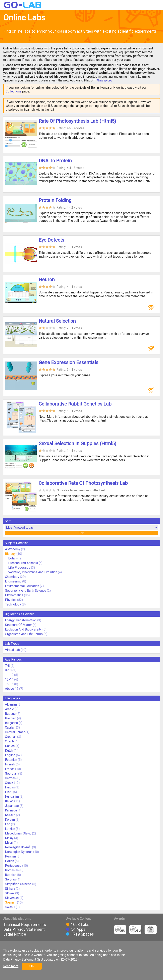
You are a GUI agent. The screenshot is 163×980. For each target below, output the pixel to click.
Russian (11, 875)
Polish (10, 861)
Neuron (47, 280)
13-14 (9, 679)
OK (32, 966)
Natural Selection (57, 321)
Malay (9, 838)
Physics (11, 600)
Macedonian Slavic (18, 833)
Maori (9, 843)
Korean (10, 820)
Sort (81, 533)
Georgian (11, 774)
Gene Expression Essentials (68, 362)
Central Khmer (15, 732)
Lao (8, 824)
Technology (13, 604)
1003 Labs (80, 925)
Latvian (10, 829)
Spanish (11, 902)
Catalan (10, 727)
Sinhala (10, 889)
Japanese (12, 806)
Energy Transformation (21, 620)
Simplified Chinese (18, 884)
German (10, 778)
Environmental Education (22, 586)
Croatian (11, 737)
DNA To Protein (55, 161)
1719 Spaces (82, 934)
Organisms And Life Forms (24, 634)
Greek (9, 783)
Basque (10, 714)
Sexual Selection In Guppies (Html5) (77, 444)
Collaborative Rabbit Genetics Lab (75, 404)
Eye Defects (51, 240)
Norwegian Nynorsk (19, 852)
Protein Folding (55, 200)
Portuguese (13, 866)
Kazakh (10, 815)
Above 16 (12, 689)
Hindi (9, 792)
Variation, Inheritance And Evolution (33, 572)
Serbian (10, 879)
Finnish (10, 764)
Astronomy (13, 549)
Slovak (10, 893)
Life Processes (19, 568)
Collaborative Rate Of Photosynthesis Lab (83, 483)
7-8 (7, 666)
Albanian (11, 704)
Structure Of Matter (18, 625)
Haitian (10, 787)
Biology (10, 554)
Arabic (9, 709)
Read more (11, 966)
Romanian (12, 870)
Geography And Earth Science (26, 591)
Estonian (11, 760)
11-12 (9, 675)
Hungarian (12, 797)
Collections (14, 91)
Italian (9, 801)
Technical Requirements (25, 925)
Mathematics (14, 595)
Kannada (11, 810)
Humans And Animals (23, 563)
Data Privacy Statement (24, 929)
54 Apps (78, 929)
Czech (9, 741)
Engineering (13, 581)
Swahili (10, 907)
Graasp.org (105, 80)
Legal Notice (15, 934)
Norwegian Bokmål (18, 847)
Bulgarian (11, 723)
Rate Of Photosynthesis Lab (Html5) (77, 121)
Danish (10, 746)
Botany (13, 558)
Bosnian (11, 718)
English (10, 755)
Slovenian (12, 898)
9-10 (8, 670)
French (10, 769)
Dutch (9, 751)
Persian (10, 856)
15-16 (9, 684)
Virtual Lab (12, 650)
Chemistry (12, 577)
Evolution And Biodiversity (23, 629)
